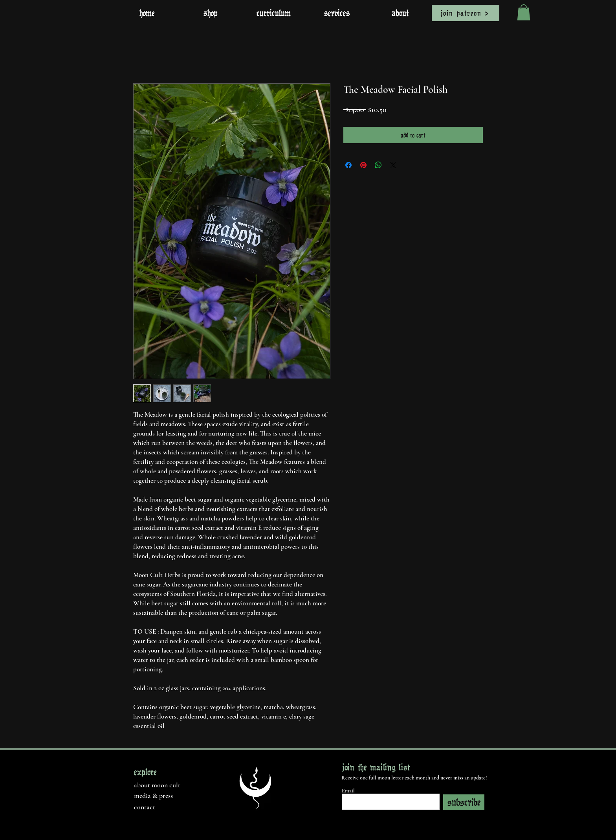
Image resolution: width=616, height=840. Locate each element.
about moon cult (157, 785)
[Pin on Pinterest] (363, 165)
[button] (524, 12)
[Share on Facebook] (348, 165)
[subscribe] (464, 802)
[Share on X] (393, 165)
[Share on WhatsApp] (378, 165)
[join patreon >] (466, 13)
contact (145, 807)
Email (348, 791)
